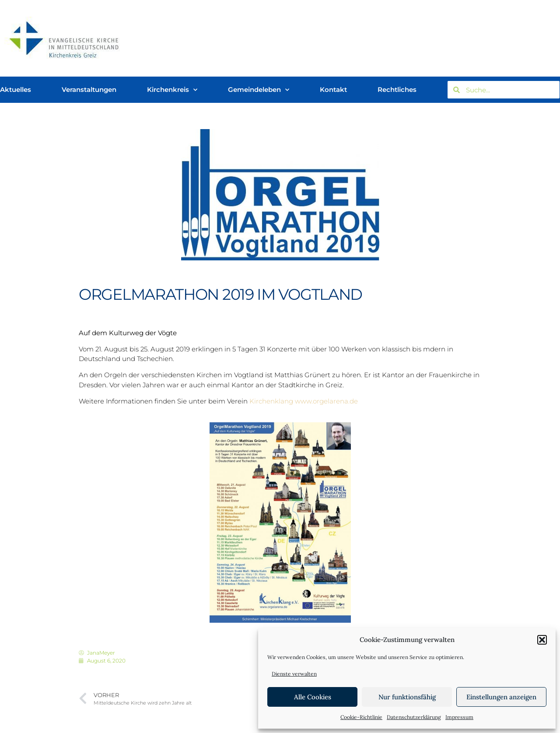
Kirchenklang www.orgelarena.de (304, 401)
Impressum (459, 717)
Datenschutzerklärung (414, 717)
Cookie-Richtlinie (361, 717)
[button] (542, 640)
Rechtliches (397, 89)
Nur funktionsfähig (407, 697)
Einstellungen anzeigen (501, 697)
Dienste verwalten (294, 674)
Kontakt (333, 89)
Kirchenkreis (172, 90)
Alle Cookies (313, 697)
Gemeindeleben (259, 90)
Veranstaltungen (89, 89)
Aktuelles (16, 89)
